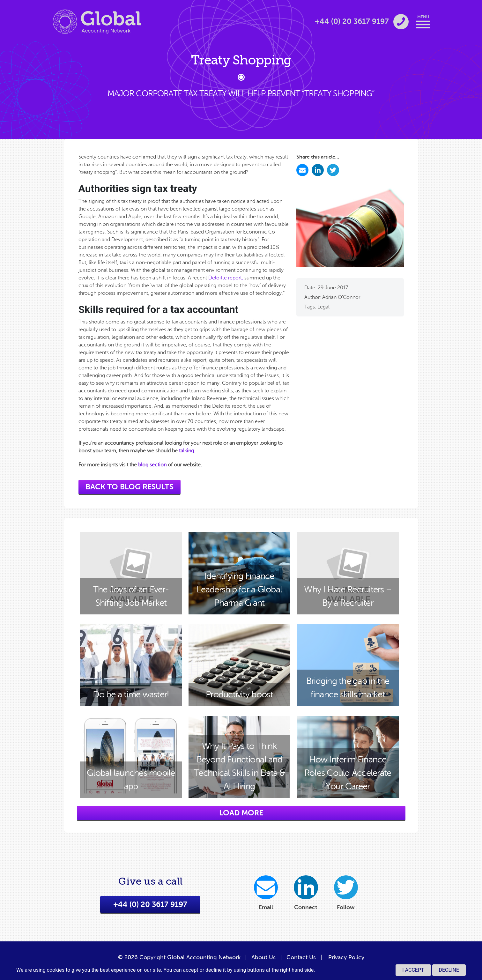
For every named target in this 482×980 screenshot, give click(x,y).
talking (186, 451)
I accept (413, 970)
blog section (152, 465)
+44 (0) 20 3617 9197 (150, 908)
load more (241, 813)
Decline (449, 970)
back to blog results (130, 487)
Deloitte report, (226, 278)
